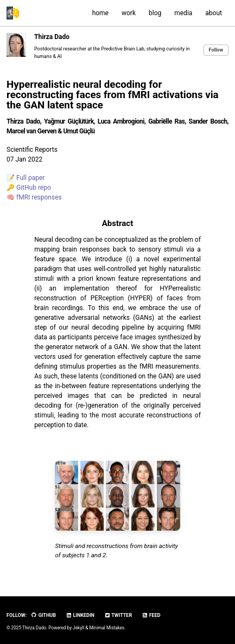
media (183, 13)
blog (155, 13)
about (214, 13)
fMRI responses (39, 197)
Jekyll (78, 628)
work (129, 13)
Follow (216, 50)
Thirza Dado (52, 37)
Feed (151, 615)
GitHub (43, 615)
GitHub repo (34, 188)
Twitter (118, 615)
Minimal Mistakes (107, 628)
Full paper (30, 178)
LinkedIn (80, 615)
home (100, 13)
